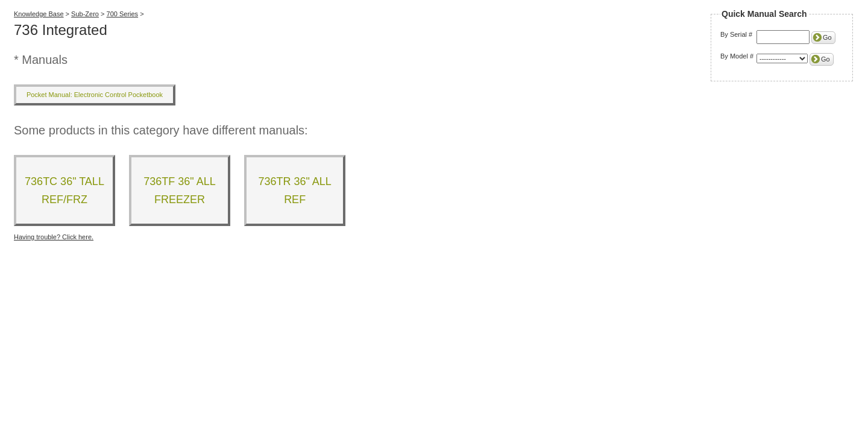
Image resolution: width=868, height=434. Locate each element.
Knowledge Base (39, 14)
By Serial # (736, 34)
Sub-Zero (85, 14)
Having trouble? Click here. (54, 237)
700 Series (123, 14)
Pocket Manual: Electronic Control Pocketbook (95, 95)
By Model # (737, 56)
